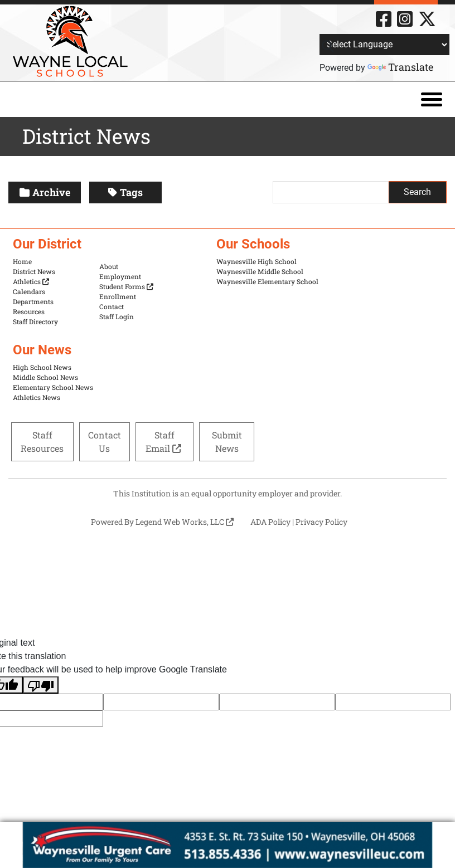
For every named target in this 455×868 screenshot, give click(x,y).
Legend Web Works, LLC (185, 522)
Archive (45, 192)
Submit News (227, 442)
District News (34, 271)
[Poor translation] (41, 685)
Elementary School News (53, 387)
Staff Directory (35, 321)
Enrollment (118, 296)
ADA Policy (270, 522)
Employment (120, 276)
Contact (112, 306)
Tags (125, 192)
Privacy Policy (321, 522)
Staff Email (164, 442)
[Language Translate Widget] (384, 45)
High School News (42, 367)
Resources (29, 311)
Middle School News (45, 377)
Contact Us (105, 442)
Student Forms (126, 286)
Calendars (29, 291)
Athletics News (37, 397)
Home (22, 261)
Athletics (31, 281)
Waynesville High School (256, 261)
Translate (400, 67)
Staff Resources (42, 442)
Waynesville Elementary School (267, 281)
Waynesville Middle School (260, 271)
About (109, 266)
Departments (33, 301)
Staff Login (117, 316)
